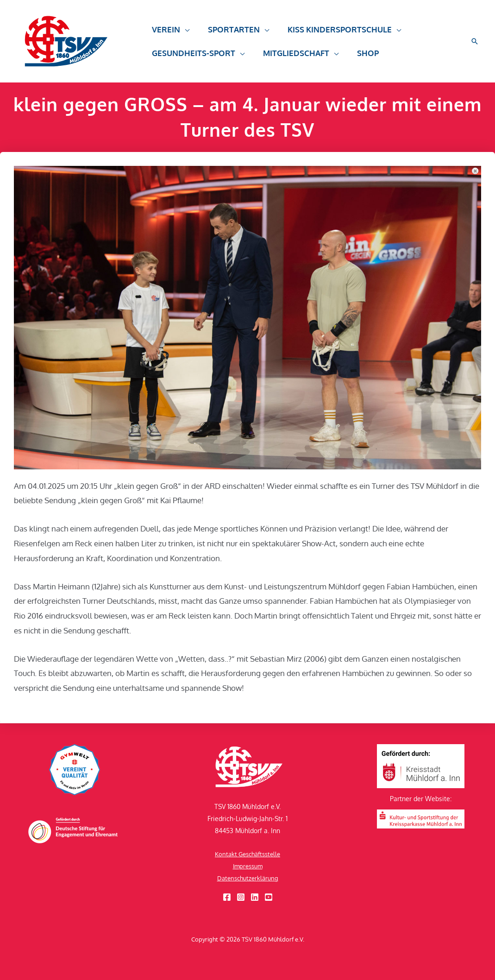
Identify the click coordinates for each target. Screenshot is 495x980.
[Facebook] (227, 897)
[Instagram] (241, 897)
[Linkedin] (255, 897)
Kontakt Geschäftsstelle (248, 854)
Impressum (247, 866)
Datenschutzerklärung (247, 878)
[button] (169, 34)
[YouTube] (269, 897)
